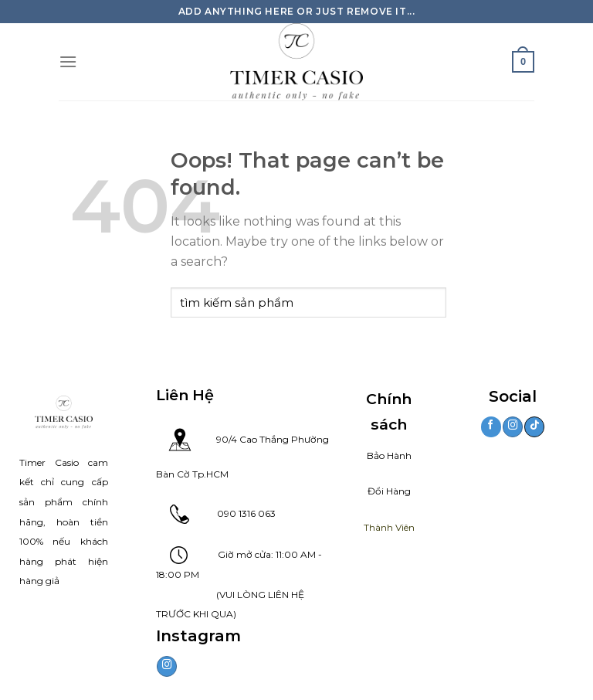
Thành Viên (389, 527)
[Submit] (431, 302)
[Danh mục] (68, 61)
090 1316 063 (232, 513)
